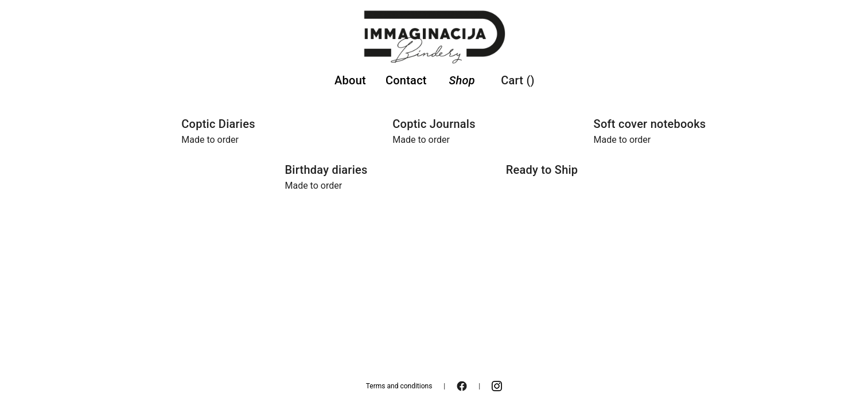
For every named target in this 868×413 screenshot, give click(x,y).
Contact (406, 80)
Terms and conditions (399, 386)
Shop (462, 80)
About (350, 80)
